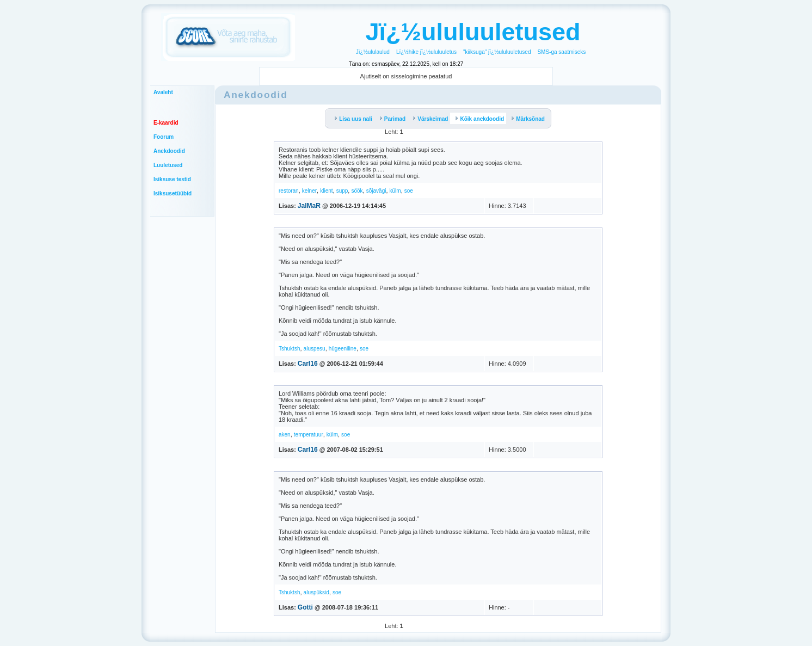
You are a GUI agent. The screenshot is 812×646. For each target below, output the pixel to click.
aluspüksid (316, 592)
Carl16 (308, 364)
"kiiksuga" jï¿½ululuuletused (497, 52)
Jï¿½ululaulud (373, 52)
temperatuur (309, 435)
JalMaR (309, 206)
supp (342, 191)
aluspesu (315, 349)
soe (409, 191)
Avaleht (163, 92)
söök (357, 191)
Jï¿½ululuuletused (473, 32)
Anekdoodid (169, 151)
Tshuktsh (289, 349)
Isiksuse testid (172, 179)
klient (326, 191)
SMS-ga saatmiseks (561, 52)
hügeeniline (343, 349)
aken (285, 435)
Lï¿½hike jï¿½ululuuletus (426, 52)
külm (395, 191)
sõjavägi (376, 191)
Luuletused (168, 165)
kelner (309, 191)
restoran (289, 191)
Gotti (305, 607)
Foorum (164, 137)
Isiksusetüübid (173, 193)
